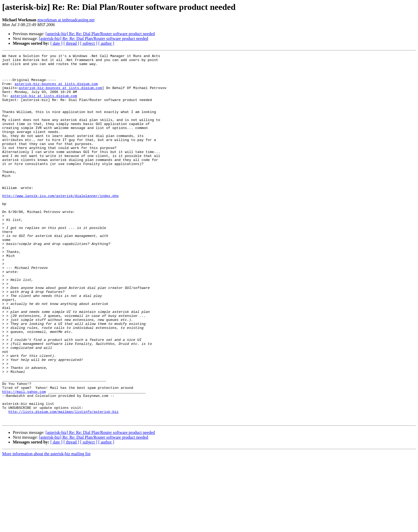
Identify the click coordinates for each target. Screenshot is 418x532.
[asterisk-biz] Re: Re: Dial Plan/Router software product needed (100, 34)
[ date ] (56, 43)
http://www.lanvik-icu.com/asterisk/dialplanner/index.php (60, 224)
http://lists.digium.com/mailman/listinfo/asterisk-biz (63, 483)
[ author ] (106, 43)
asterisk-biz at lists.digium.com (44, 104)
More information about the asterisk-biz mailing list (46, 527)
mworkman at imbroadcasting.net (66, 20)
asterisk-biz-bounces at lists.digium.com (56, 90)
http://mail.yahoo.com (24, 460)
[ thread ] (71, 43)
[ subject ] (89, 43)
